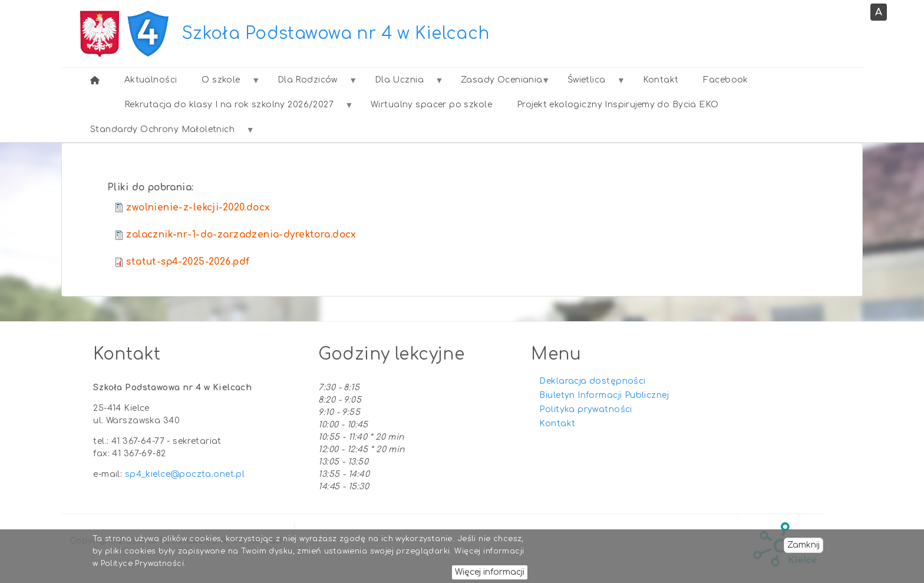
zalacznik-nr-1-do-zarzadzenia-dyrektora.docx (241, 235)
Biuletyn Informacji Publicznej (604, 395)
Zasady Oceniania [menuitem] (499, 84)
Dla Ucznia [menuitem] (402, 84)
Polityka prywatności (585, 409)
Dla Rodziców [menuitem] (311, 84)
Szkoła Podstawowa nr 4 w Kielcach (336, 34)
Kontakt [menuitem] (661, 80)
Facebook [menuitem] (725, 80)
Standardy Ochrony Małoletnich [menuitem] (166, 134)
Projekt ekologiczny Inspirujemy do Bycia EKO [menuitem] (618, 105)
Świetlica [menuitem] (590, 84)
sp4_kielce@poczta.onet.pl (185, 474)
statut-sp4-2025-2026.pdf (188, 262)
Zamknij (803, 546)
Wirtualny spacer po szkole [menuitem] (431, 105)
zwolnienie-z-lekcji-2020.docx (198, 207)
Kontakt (557, 424)
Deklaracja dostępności (592, 381)
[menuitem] (95, 80)
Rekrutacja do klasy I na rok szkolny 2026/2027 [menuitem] (232, 109)
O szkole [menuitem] (224, 84)
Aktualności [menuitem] (151, 80)
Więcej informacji (490, 573)
